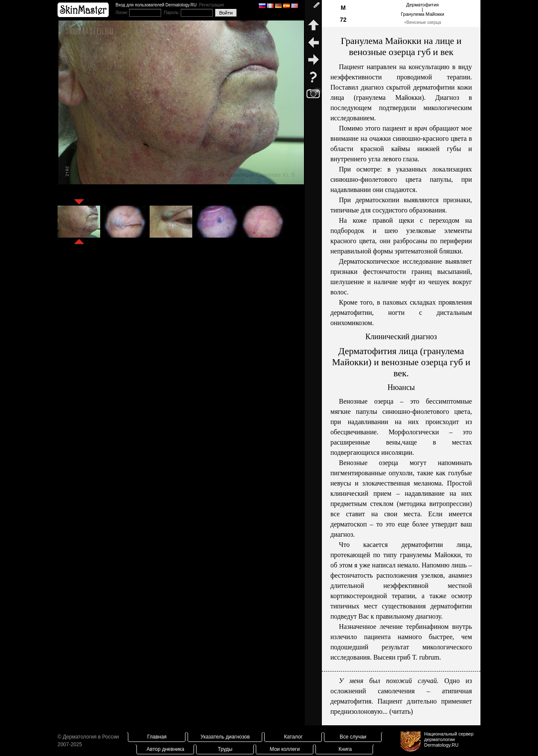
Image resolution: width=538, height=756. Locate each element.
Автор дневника (165, 749)
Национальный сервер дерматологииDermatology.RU (449, 739)
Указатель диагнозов (225, 737)
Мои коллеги (285, 749)
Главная (157, 737)
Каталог (293, 737)
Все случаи (353, 737)
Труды (225, 749)
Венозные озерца (424, 22)
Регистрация (211, 5)
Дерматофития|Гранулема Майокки (422, 9)
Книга (345, 749)
